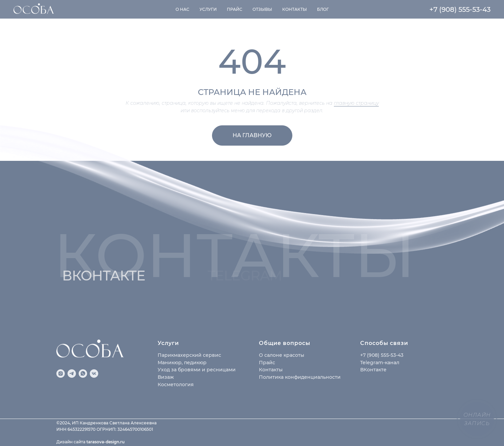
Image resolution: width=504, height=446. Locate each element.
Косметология (176, 385)
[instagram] (61, 374)
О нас (182, 9)
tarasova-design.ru (105, 442)
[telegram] (72, 374)
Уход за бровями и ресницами (197, 370)
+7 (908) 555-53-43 (460, 9)
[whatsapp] (83, 374)
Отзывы (262, 9)
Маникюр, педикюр (182, 363)
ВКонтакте (373, 370)
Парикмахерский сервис (189, 355)
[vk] (94, 374)
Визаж (166, 377)
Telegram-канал (380, 363)
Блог (323, 9)
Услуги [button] (208, 9)
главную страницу (356, 103)
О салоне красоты (282, 355)
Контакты (295, 9)
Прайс (235, 9)
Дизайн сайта (71, 442)
